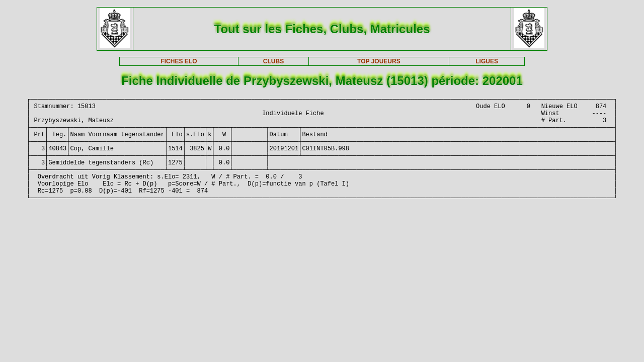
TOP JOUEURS (379, 61)
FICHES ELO (179, 61)
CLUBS (273, 61)
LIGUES (487, 61)
